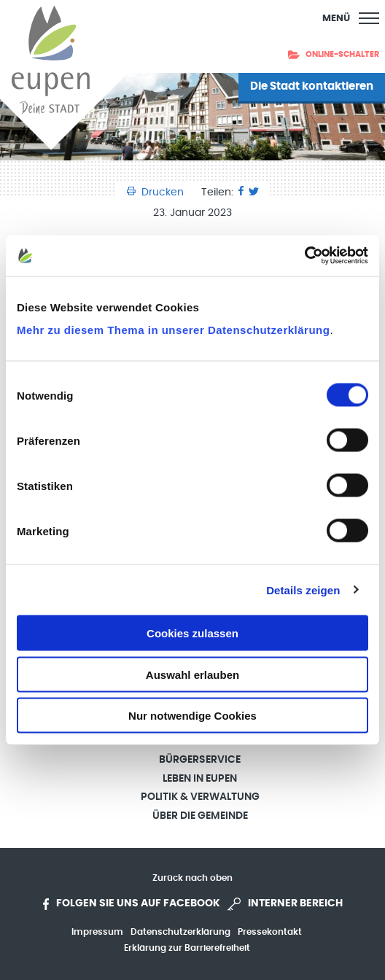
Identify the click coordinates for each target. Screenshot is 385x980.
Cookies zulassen (192, 633)
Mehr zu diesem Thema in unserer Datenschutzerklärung (173, 330)
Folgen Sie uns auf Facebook (132, 904)
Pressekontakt (270, 932)
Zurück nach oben (192, 878)
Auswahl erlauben (192, 674)
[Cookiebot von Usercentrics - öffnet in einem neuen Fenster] (304, 256)
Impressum (97, 932)
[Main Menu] (351, 18)
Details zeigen (303, 590)
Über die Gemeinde (200, 816)
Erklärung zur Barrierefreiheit (187, 948)
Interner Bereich (285, 904)
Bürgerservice (200, 760)
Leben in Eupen (200, 779)
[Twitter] (254, 192)
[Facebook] (241, 192)
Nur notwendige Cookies (192, 716)
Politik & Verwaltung (200, 797)
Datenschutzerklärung (180, 932)
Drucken (157, 192)
